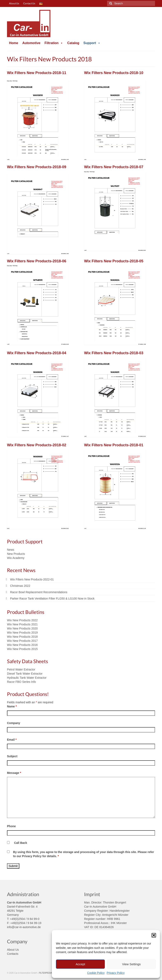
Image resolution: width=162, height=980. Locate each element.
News (11, 550)
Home (14, 43)
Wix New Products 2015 (22, 649)
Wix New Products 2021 (22, 624)
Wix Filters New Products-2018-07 (114, 167)
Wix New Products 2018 (22, 637)
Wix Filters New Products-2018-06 (37, 261)
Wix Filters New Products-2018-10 (114, 73)
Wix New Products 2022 (22, 620)
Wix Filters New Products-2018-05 (114, 261)
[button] (154, 935)
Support (92, 43)
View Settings (131, 964)
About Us (13, 950)
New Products (16, 554)
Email (12, 740)
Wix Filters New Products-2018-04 (37, 353)
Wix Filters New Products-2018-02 (37, 445)
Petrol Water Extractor (21, 669)
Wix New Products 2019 (22, 633)
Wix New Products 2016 (22, 645)
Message (14, 773)
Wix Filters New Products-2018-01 (114, 445)
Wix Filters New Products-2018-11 (37, 73)
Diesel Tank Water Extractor (25, 674)
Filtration (54, 43)
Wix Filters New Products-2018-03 (114, 353)
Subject (12, 756)
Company (14, 723)
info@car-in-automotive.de (24, 927)
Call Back (20, 843)
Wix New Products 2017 (22, 641)
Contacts (13, 954)
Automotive (31, 43)
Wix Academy (16, 558)
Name (12, 706)
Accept (80, 964)
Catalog (73, 43)
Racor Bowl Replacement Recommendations (39, 592)
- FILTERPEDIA (45, 973)
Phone (11, 826)
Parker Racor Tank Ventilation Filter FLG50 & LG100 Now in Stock (52, 599)
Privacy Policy (116, 973)
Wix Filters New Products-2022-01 (32, 579)
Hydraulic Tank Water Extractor (27, 678)
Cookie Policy (96, 973)
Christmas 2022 (20, 586)
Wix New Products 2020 (22, 628)
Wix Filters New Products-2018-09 (37, 167)
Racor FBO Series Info (21, 682)
